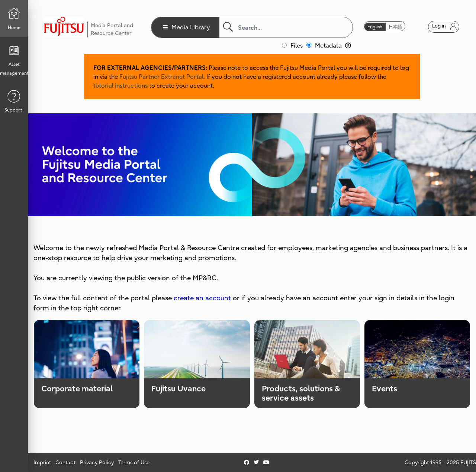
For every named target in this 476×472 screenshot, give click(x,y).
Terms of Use (134, 462)
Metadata (333, 45)
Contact (65, 462)
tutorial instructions (120, 85)
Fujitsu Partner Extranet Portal (161, 77)
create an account (202, 298)
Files (297, 45)
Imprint (42, 462)
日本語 (395, 27)
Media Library (191, 27)
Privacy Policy (97, 462)
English (375, 27)
